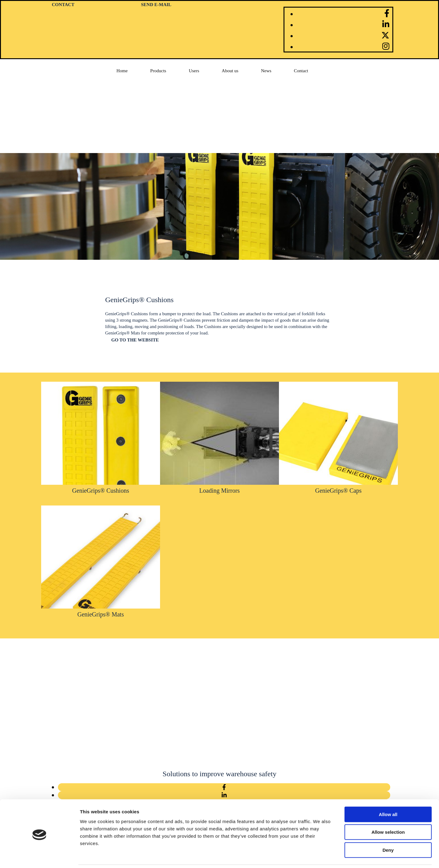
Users (194, 71)
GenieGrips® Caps (338, 491)
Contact (301, 71)
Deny (388, 829)
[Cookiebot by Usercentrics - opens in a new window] (39, 856)
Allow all (388, 793)
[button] (135, 340)
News (266, 71)
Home (122, 71)
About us (230, 71)
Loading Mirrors (220, 491)
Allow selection (388, 811)
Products (158, 71)
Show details (320, 856)
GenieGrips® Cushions (101, 491)
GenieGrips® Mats (101, 614)
